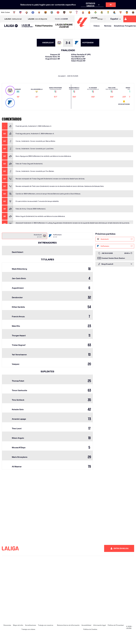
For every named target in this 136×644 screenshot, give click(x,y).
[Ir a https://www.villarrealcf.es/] (133, 12)
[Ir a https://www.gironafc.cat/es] (58, 12)
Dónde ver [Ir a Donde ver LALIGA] (61, 19)
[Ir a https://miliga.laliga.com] (130, 19)
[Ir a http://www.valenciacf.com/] (127, 12)
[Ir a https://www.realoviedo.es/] (108, 12)
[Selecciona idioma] (115, 19)
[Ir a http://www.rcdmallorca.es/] (89, 12)
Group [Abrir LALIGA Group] (97, 19)
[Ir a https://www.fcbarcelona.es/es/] (45, 12)
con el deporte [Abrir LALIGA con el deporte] (37, 19)
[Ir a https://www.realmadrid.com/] (102, 12)
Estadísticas (119, 26)
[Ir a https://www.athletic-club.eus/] (14, 12)
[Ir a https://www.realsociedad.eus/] (114, 12)
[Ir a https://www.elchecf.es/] (39, 12)
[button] (11, 26)
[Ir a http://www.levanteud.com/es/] (64, 12)
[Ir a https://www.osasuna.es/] (27, 12)
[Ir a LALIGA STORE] (104, 19)
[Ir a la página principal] (82, 28)
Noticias (108, 26)
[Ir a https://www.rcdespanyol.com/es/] (83, 12)
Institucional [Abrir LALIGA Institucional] (13, 19)
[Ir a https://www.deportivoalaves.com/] (33, 12)
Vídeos (96, 26)
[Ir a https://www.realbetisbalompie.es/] (95, 12)
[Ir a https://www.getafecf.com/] (52, 12)
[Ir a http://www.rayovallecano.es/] (70, 12)
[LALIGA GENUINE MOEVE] (64, 26)
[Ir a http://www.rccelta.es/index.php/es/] (77, 12)
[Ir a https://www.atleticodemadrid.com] (20, 12)
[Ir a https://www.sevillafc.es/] (121, 12)
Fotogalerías (130, 26)
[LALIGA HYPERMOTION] (28, 26)
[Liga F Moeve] (44, 26)
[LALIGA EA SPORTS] (11, 26)
